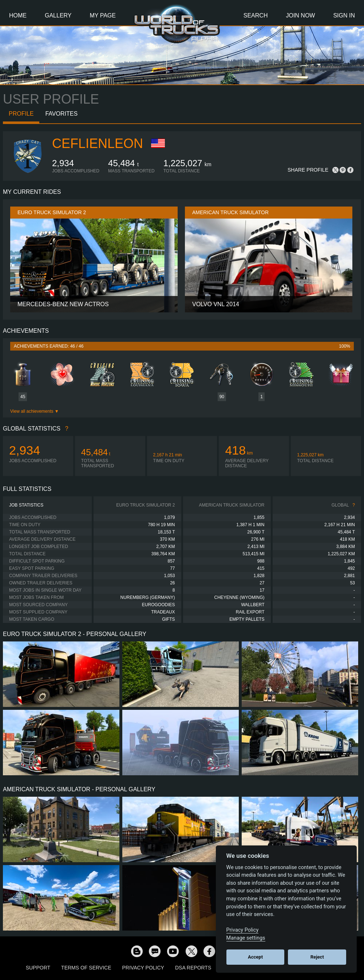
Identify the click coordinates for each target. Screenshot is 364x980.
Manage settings (246, 938)
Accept (255, 957)
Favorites (61, 114)
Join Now (300, 15)
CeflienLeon (98, 143)
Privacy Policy (143, 968)
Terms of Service (86, 968)
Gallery (58, 15)
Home (18, 15)
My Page (103, 15)
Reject (317, 957)
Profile (21, 114)
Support (38, 968)
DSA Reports (193, 968)
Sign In (344, 15)
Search (256, 15)
